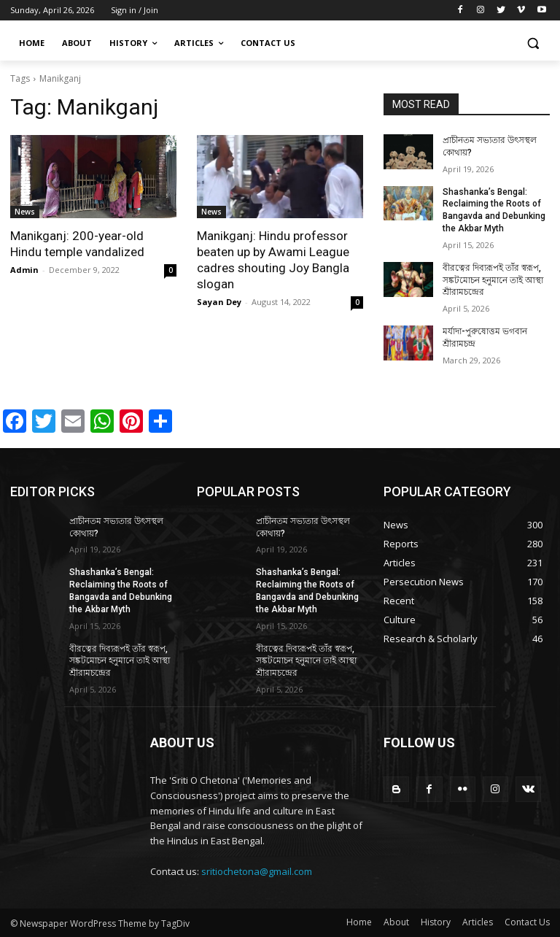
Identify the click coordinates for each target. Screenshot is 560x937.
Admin (24, 270)
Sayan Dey (219, 302)
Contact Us (527, 922)
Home (359, 922)
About (396, 922)
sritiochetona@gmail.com (257, 871)
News (25, 212)
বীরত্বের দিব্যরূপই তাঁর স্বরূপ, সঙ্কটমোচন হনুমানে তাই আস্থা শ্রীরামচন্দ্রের (493, 280)
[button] (533, 43)
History (436, 922)
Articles (478, 922)
